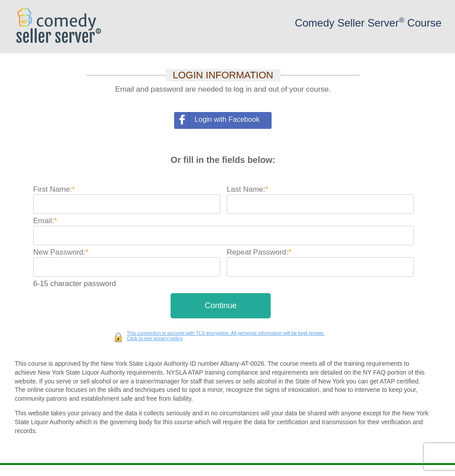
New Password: (61, 252)
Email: (45, 221)
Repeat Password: (259, 252)
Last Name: (248, 189)
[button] (221, 306)
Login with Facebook (227, 119)
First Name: (54, 189)
